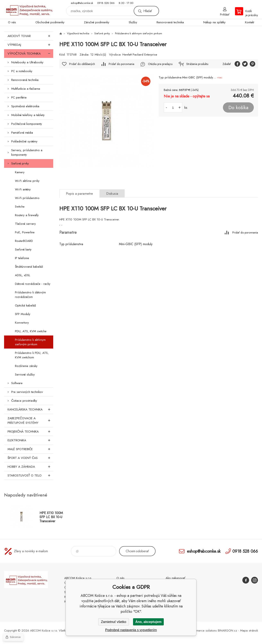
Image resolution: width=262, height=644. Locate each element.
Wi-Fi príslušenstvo (27, 198)
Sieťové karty (23, 249)
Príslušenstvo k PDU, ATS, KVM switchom (32, 355)
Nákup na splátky (214, 22)
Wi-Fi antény (23, 189)
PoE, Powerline (25, 232)
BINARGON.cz (227, 631)
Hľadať (148, 11)
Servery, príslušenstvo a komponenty (27, 152)
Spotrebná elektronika (25, 106)
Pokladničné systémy (24, 141)
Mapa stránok (249, 631)
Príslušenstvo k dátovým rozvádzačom (30, 295)
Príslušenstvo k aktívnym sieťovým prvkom (30, 342)
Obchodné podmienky (50, 22)
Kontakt (250, 22)
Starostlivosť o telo (30, 475)
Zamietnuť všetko (113, 622)
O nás (12, 22)
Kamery (20, 172)
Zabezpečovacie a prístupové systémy (30, 420)
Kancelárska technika (30, 409)
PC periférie (19, 97)
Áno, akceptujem (148, 622)
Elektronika (30, 440)
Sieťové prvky (20, 163)
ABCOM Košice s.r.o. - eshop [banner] (29, 10)
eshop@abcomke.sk (82, 3)
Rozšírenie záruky (26, 366)
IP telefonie (22, 258)
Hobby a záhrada (30, 467)
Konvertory (22, 323)
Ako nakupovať (175, 578)
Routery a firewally (27, 215)
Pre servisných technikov (27, 392)
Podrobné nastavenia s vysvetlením (131, 630)
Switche (20, 207)
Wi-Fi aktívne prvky (27, 181)
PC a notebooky (22, 71)
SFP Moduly (23, 314)
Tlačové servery (25, 224)
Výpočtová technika (30, 54)
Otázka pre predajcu (160, 64)
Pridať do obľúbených (82, 64)
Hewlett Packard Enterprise (140, 55)
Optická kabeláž (25, 305)
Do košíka (238, 107)
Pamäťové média (22, 133)
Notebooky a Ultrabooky (27, 62)
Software (17, 383)
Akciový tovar (30, 36)
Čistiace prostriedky (24, 401)
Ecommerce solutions (203, 631)
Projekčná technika (30, 432)
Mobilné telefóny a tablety (28, 115)
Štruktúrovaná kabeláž (29, 267)
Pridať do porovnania (121, 64)
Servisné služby (25, 375)
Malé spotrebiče (30, 449)
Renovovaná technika (170, 22)
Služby (133, 22)
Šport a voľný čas (30, 458)
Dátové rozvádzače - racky (33, 284)
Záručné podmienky (97, 22)
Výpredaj (30, 45)
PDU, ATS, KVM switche (31, 331)
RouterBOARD (24, 241)
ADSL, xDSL (23, 275)
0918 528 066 (106, 3)
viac (220, 77)
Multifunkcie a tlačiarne (26, 89)
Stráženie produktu (197, 64)
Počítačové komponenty (27, 124)
